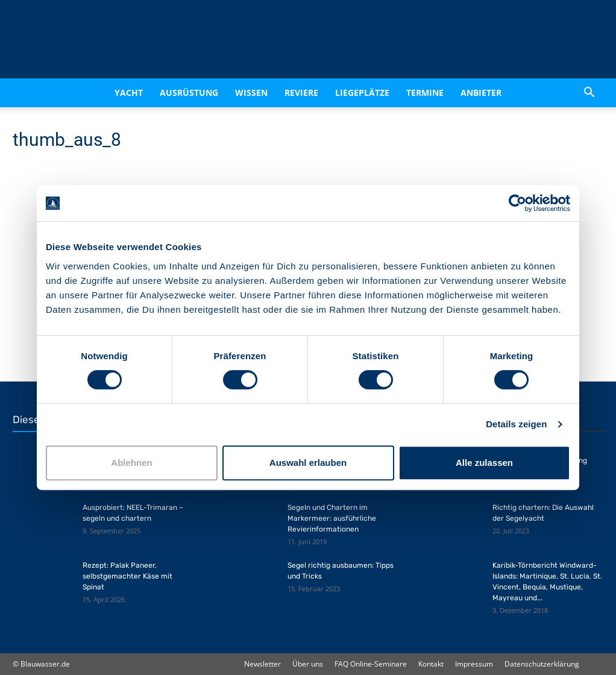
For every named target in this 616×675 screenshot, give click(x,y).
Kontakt (431, 664)
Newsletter (262, 664)
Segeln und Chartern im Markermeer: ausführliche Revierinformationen (332, 518)
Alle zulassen (484, 463)
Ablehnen (131, 463)
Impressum (474, 664)
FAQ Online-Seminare (371, 664)
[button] (589, 93)
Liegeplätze (362, 93)
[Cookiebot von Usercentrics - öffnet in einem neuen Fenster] (517, 203)
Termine (425, 93)
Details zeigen (516, 424)
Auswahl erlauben (308, 463)
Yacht (129, 93)
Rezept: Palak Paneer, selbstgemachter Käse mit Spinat (127, 576)
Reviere (301, 93)
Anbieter (481, 93)
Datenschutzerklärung (542, 664)
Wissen (251, 93)
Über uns (308, 664)
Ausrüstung (189, 93)
